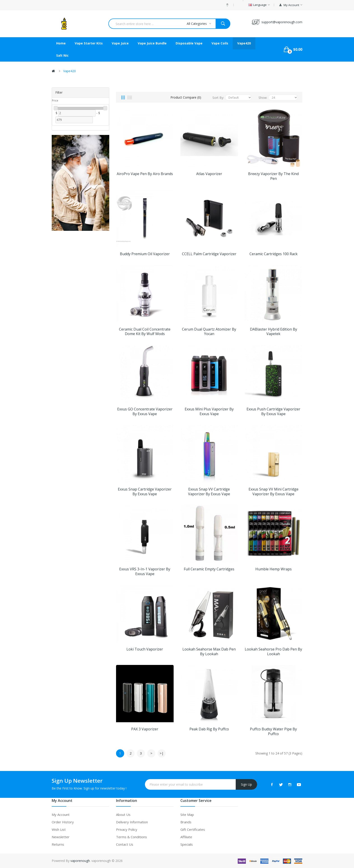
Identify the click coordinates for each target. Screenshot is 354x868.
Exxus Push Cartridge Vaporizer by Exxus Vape (273, 412)
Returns (58, 844)
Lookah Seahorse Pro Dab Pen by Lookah (273, 652)
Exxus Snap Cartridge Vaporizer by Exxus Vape (145, 492)
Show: (263, 98)
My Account (61, 815)
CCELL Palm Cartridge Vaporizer (209, 254)
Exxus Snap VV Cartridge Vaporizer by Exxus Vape (209, 492)
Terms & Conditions (132, 837)
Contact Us (125, 844)
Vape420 (70, 71)
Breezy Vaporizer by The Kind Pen (273, 176)
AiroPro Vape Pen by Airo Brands (145, 174)
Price (55, 101)
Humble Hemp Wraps (274, 569)
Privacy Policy (127, 829)
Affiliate (186, 837)
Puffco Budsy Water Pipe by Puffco (273, 731)
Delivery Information (132, 822)
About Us (123, 815)
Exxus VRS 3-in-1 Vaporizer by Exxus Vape (145, 572)
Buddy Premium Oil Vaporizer (145, 254)
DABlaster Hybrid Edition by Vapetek (274, 332)
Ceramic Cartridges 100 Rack (274, 254)
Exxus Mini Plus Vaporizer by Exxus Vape (209, 412)
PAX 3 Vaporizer (145, 729)
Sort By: (218, 98)
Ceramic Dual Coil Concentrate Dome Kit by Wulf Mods (145, 332)
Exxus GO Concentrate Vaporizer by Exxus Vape (145, 412)
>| (162, 753)
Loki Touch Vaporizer (145, 649)
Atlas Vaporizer (209, 174)
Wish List (59, 829)
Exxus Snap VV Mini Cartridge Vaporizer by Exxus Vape (274, 492)
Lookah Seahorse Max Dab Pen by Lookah (209, 652)
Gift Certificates (193, 829)
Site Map (187, 815)
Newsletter (61, 837)
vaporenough (80, 861)
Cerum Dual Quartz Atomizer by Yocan (209, 332)
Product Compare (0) (186, 97)
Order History (63, 822)
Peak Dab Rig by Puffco (209, 729)
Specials (187, 844)
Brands (186, 822)
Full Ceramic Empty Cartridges (209, 569)
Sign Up (246, 784)
